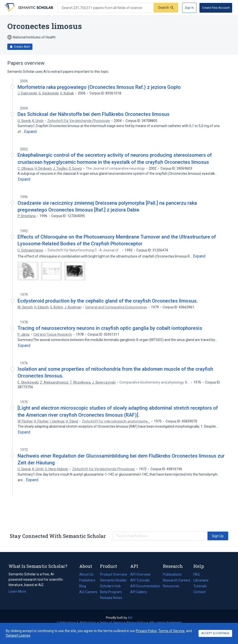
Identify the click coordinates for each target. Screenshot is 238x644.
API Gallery (139, 592)
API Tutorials (140, 580)
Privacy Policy (136, 622)
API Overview (140, 574)
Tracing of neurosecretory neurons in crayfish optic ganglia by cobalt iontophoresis (110, 328)
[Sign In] (189, 8)
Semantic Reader (113, 580)
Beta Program (111, 592)
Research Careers (177, 580)
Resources (171, 586)
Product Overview (114, 574)
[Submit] (166, 8)
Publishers (87, 580)
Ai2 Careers (88, 592)
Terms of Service (111, 622)
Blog (85, 586)
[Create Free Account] (216, 8)
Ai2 (130, 618)
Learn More (17, 591)
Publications (172, 574)
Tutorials (200, 586)
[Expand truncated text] (30, 132)
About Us (86, 574)
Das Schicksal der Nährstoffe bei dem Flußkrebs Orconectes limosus (94, 114)
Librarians (201, 580)
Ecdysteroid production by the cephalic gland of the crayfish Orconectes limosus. (108, 301)
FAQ (197, 574)
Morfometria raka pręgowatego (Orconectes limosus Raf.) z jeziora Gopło (99, 87)
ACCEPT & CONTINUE (215, 633)
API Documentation (145, 586)
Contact (199, 592)
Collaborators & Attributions (76, 622)
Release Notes (111, 598)
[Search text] (106, 8)
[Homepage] (28, 8)
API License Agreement (165, 622)
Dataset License (18, 635)
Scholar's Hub (110, 586)
